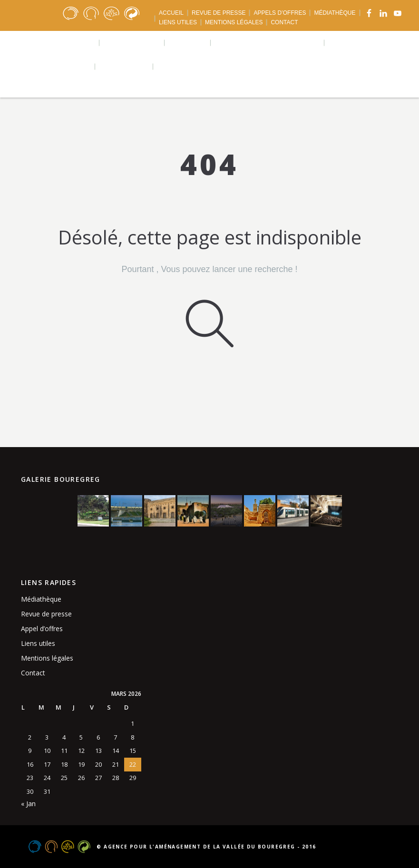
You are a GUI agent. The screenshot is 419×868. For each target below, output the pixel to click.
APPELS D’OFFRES (280, 13)
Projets (188, 43)
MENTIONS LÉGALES (234, 22)
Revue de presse (46, 614)
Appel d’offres (42, 629)
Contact (33, 673)
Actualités (125, 66)
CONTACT (284, 22)
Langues (178, 66)
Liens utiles (38, 643)
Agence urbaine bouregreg (268, 43)
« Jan (28, 804)
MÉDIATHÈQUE (335, 13)
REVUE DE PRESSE (219, 13)
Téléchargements (55, 66)
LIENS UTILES (178, 22)
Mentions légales (47, 658)
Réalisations (132, 43)
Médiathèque (41, 599)
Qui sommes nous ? (57, 43)
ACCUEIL (171, 13)
